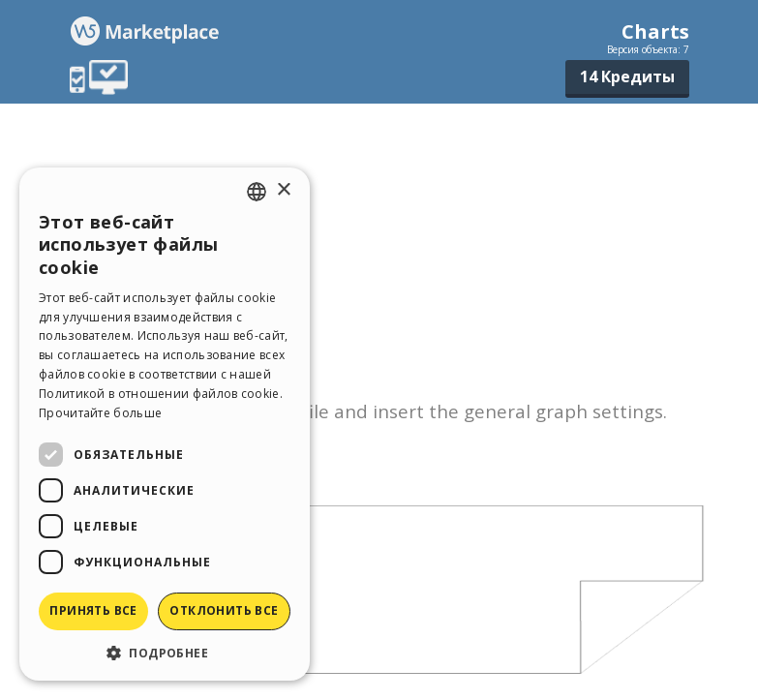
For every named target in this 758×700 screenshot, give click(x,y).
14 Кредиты (627, 76)
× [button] (283, 190)
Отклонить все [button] (224, 610)
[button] (165, 652)
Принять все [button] (93, 610)
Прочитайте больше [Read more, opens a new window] (100, 413)
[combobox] (257, 192)
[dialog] (165, 424)
